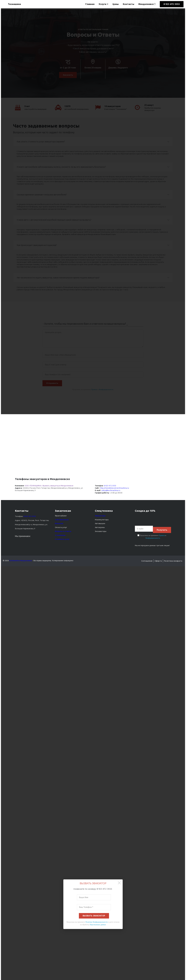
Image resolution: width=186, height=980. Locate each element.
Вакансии (59, 524)
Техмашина (16, 4)
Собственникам (61, 521)
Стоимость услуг (62, 540)
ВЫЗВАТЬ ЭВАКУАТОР (94, 917)
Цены (116, 4)
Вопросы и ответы (62, 532)
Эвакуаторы (100, 517)
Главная (90, 4)
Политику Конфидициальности (97, 923)
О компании (60, 536)
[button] (119, 884)
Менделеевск (147, 4)
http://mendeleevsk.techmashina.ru (115, 489)
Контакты (129, 4)
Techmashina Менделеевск (21, 561)
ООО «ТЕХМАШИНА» (33, 487)
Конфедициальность (153, 538)
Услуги (103, 4)
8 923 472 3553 (172, 4)
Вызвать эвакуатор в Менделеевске (58, 487)
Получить (162, 530)
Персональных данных (98, 926)
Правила (162, 535)
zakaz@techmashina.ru (111, 491)
